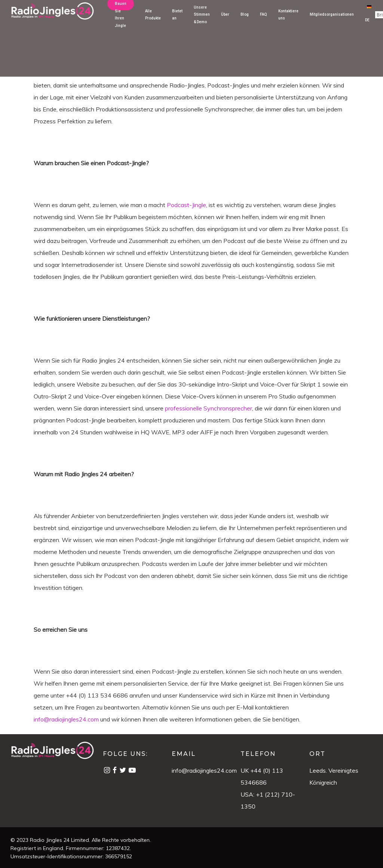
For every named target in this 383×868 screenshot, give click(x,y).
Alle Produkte (153, 20)
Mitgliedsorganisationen (332, 20)
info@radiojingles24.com (204, 770)
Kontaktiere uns (288, 20)
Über (225, 20)
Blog (245, 20)
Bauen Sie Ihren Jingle (121, 20)
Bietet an (177, 20)
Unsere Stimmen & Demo (202, 20)
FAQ (263, 20)
